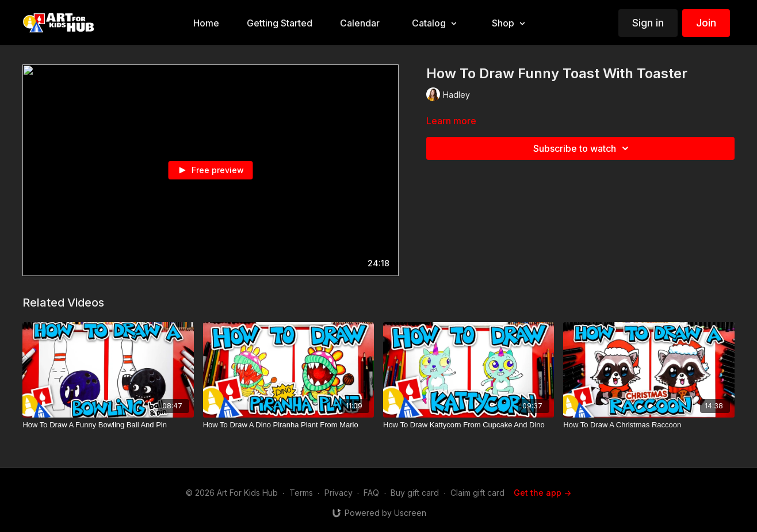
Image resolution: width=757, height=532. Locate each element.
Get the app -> (542, 493)
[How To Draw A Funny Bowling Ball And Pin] (108, 425)
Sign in (648, 23)
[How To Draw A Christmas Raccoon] (649, 425)
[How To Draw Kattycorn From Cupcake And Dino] (469, 425)
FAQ (371, 493)
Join (706, 23)
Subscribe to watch (583, 148)
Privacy (339, 493)
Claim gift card (477, 493)
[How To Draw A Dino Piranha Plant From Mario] (288, 425)
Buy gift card (415, 493)
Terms (301, 493)
